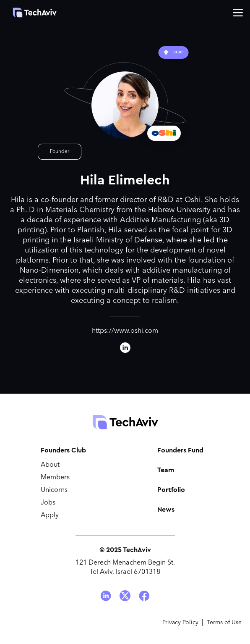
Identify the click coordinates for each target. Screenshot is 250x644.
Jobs (48, 503)
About (50, 465)
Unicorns (54, 490)
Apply (50, 515)
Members (55, 478)
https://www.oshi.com (125, 331)
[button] (238, 13)
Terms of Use (224, 623)
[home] (30, 13)
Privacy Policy (180, 623)
